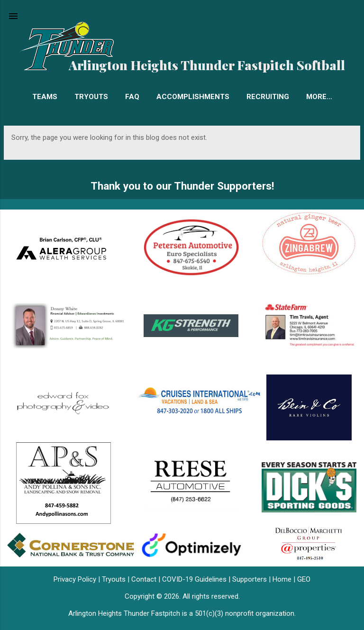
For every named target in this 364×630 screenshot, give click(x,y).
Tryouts (91, 97)
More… (319, 97)
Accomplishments (193, 97)
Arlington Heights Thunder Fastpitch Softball (207, 65)
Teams (45, 97)
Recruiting (268, 97)
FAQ (132, 97)
